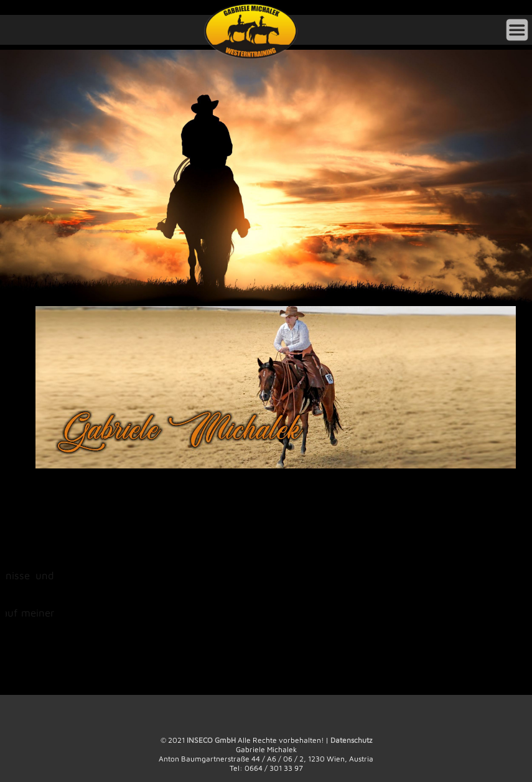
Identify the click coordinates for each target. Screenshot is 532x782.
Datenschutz (351, 740)
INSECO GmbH (211, 740)
